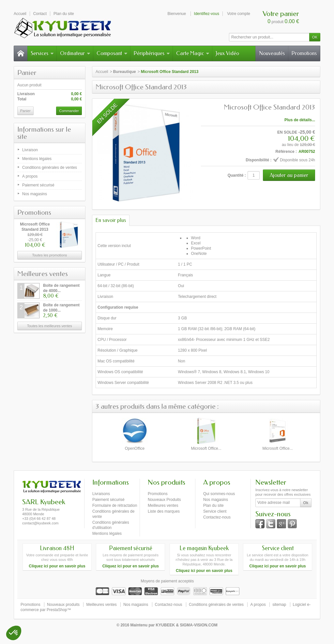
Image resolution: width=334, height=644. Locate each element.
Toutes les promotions (50, 255)
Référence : (286, 152)
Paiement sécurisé (38, 185)
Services (42, 53)
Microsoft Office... (206, 448)
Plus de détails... (300, 120)
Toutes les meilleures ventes (50, 326)
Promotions (304, 53)
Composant (112, 53)
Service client (215, 511)
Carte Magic (193, 53)
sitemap (279, 605)
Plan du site (213, 505)
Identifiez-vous (207, 14)
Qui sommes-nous (219, 494)
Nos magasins (35, 194)
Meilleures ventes (43, 274)
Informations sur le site (44, 133)
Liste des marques (164, 511)
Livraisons (101, 494)
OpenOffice (135, 448)
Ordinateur (75, 53)
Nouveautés (272, 53)
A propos (30, 176)
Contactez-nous (217, 517)
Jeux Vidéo (227, 53)
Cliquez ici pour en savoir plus (57, 566)
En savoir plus (111, 220)
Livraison (30, 150)
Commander (69, 111)
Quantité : (237, 175)
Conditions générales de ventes (50, 168)
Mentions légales (37, 159)
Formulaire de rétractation (115, 505)
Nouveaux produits (63, 605)
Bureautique (125, 72)
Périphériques (152, 53)
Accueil (102, 72)
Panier (27, 73)
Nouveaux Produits (164, 500)
